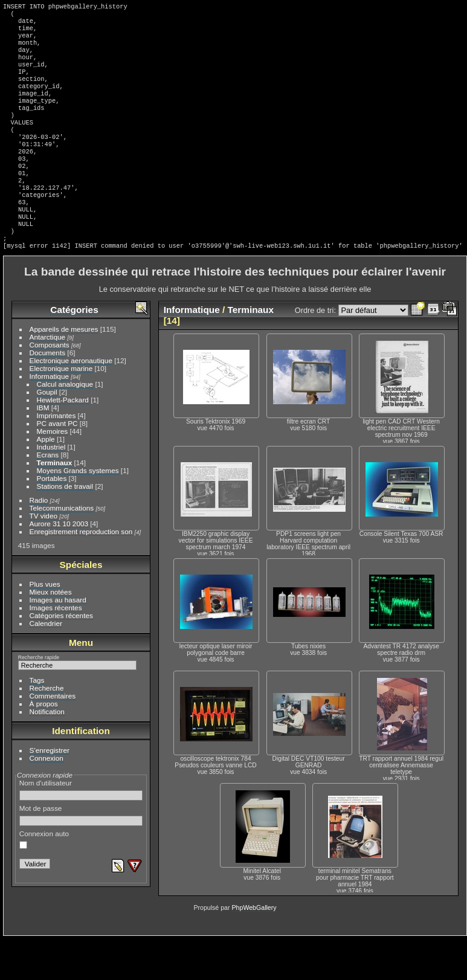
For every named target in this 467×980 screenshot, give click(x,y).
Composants (50, 386)
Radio (39, 541)
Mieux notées (51, 633)
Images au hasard (58, 641)
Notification (47, 753)
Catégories (74, 351)
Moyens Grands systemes (78, 511)
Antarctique (48, 378)
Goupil (47, 433)
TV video (43, 557)
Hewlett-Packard (63, 441)
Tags (37, 721)
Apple (46, 480)
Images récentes (56, 649)
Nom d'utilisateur (81, 831)
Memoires (53, 472)
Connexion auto (44, 880)
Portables (52, 519)
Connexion (47, 799)
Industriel (51, 488)
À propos (44, 745)
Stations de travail (65, 527)
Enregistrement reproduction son (81, 572)
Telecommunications (62, 549)
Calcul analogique (65, 425)
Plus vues (45, 625)
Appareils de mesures (64, 370)
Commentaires (53, 737)
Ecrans (48, 496)
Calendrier (46, 664)
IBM (43, 449)
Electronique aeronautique (71, 401)
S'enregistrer (50, 791)
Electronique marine (61, 409)
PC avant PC (57, 464)
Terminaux (55, 504)
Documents (48, 394)
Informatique (49, 417)
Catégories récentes (61, 656)
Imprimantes (56, 456)
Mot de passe (81, 856)
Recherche (47, 729)
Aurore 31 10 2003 (59, 565)
